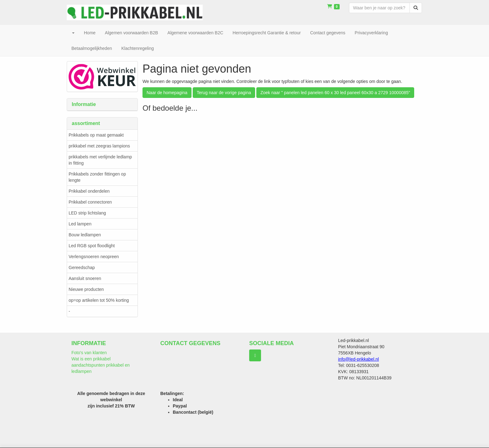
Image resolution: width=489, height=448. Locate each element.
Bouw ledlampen (85, 235)
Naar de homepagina (167, 93)
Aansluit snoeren (85, 278)
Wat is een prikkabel (91, 359)
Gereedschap (82, 267)
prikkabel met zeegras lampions (99, 146)
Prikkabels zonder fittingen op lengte (97, 177)
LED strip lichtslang (87, 213)
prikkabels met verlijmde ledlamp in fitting (100, 160)
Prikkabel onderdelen (89, 191)
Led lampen (80, 224)
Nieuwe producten (86, 289)
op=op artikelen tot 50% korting (99, 300)
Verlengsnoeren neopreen (94, 257)
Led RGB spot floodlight (92, 246)
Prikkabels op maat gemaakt (96, 135)
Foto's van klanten (89, 353)
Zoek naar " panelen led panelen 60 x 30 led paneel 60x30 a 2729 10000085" (335, 93)
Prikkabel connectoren (90, 202)
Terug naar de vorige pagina (224, 93)
